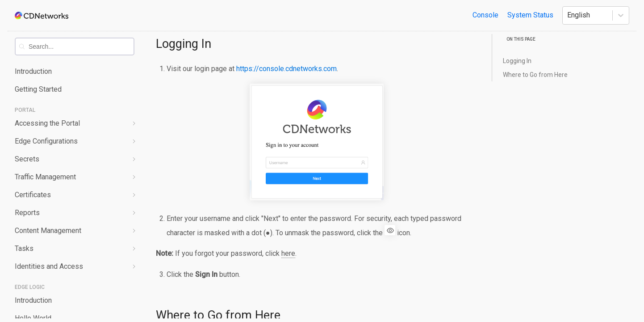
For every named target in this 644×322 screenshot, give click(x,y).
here (288, 253)
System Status (530, 15)
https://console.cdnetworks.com (286, 69)
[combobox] (81, 47)
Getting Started (38, 89)
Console (485, 15)
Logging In (184, 44)
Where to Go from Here (535, 75)
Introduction (33, 71)
